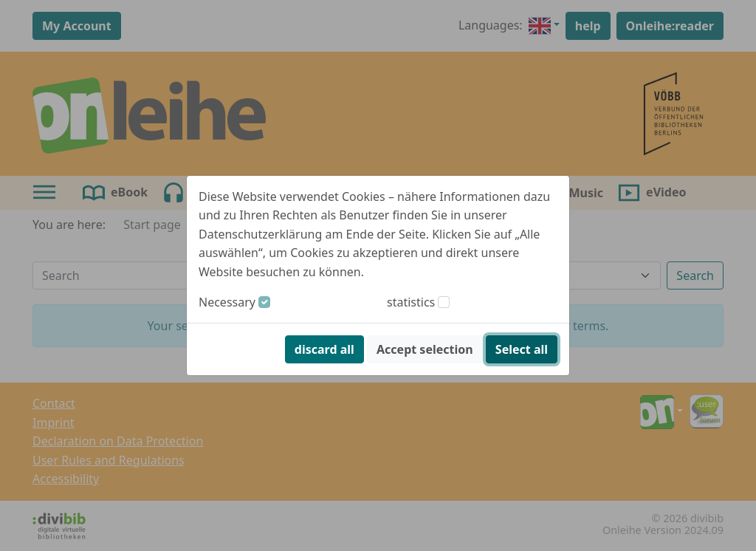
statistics (411, 302)
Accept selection (425, 349)
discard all (324, 349)
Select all (522, 349)
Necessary (227, 302)
